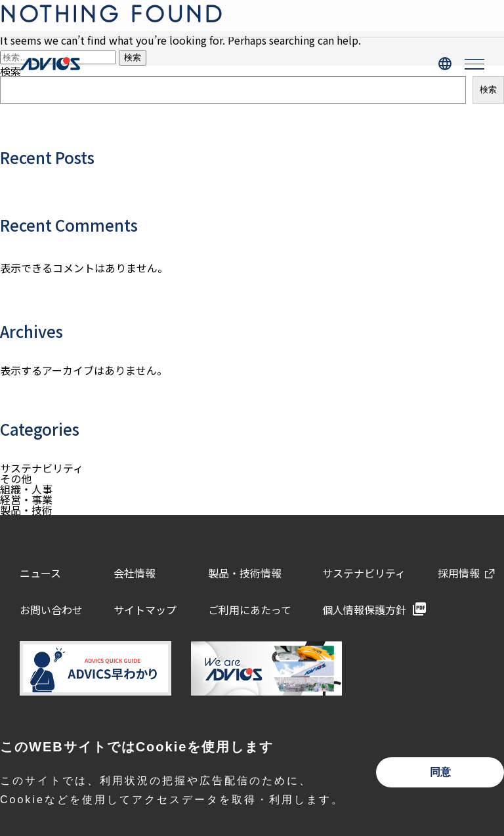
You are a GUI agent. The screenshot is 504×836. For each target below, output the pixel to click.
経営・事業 (26, 499)
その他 (16, 478)
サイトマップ (145, 610)
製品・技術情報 (245, 573)
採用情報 (459, 573)
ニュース (40, 573)
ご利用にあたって (250, 610)
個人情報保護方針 (364, 610)
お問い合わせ (51, 610)
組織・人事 (26, 489)
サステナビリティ (42, 468)
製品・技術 (26, 510)
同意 (440, 772)
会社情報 (135, 573)
